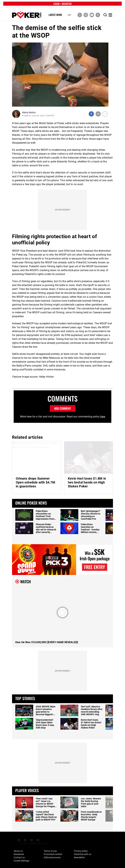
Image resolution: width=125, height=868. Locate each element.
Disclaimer (19, 854)
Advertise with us (83, 854)
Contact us (19, 857)
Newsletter (79, 857)
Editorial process (52, 857)
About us (18, 851)
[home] (27, 15)
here (103, 417)
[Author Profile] (16, 114)
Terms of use (50, 851)
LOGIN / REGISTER (62, 4)
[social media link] (80, 15)
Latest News (55, 15)
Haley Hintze (29, 112)
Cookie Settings (21, 861)
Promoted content (53, 854)
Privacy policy (81, 851)
